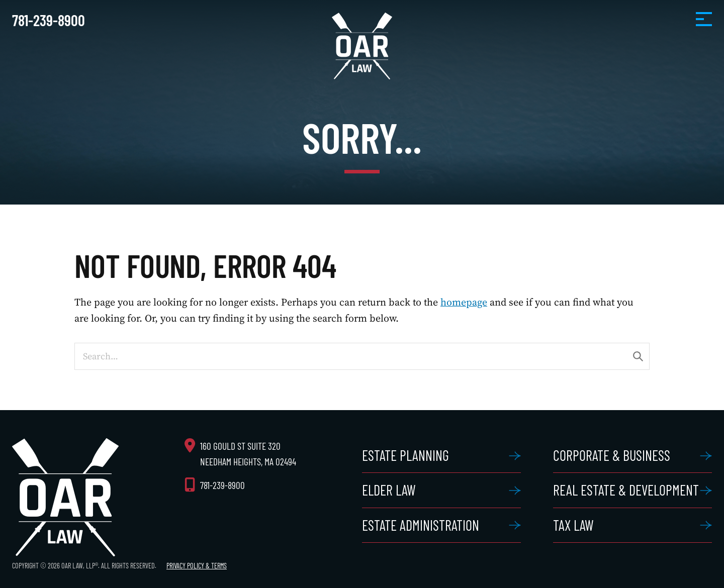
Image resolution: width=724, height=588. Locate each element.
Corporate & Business (612, 455)
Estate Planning (405, 455)
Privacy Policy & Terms (197, 566)
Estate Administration (421, 525)
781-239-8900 (49, 20)
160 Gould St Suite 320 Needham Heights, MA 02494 (248, 454)
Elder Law (389, 490)
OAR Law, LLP (362, 46)
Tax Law (573, 525)
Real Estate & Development (626, 490)
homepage (464, 302)
